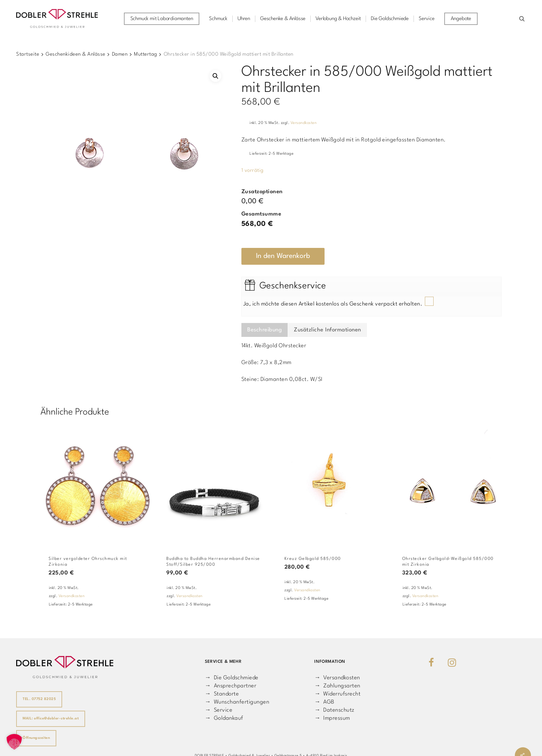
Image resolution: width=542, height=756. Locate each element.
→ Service (219, 710)
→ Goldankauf (224, 718)
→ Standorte (222, 694)
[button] (216, 76)
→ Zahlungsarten (337, 686)
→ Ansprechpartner (231, 686)
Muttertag (146, 54)
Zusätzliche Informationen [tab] (327, 330)
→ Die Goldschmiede (232, 678)
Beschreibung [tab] (265, 330)
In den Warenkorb (283, 256)
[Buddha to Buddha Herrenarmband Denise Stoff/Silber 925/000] (214, 485)
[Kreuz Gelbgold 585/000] (332, 485)
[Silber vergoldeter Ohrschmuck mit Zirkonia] (96, 485)
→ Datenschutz (334, 710)
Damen (120, 54)
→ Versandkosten (337, 678)
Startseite (28, 54)
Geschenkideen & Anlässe (76, 54)
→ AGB (324, 702)
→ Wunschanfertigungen (237, 702)
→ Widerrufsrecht (337, 694)
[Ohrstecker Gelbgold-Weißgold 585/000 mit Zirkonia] (450, 485)
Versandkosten (304, 123)
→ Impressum (332, 718)
